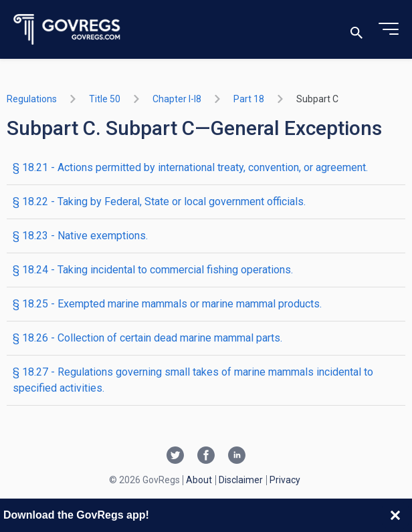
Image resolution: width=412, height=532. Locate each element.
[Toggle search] (356, 30)
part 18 (249, 99)
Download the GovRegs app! (76, 515)
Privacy (285, 480)
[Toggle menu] (389, 29)
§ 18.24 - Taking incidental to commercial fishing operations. (153, 270)
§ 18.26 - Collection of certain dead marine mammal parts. (147, 338)
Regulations (32, 99)
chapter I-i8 (177, 99)
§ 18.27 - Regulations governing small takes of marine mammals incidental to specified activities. (193, 380)
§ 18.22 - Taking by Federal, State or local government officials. (159, 202)
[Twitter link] (175, 456)
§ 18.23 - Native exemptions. (80, 236)
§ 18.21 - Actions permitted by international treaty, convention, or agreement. (190, 167)
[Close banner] (395, 515)
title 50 (105, 99)
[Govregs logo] (67, 30)
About (199, 480)
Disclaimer (241, 480)
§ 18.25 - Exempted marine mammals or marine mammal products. (167, 304)
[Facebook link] (206, 456)
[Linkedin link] (237, 456)
